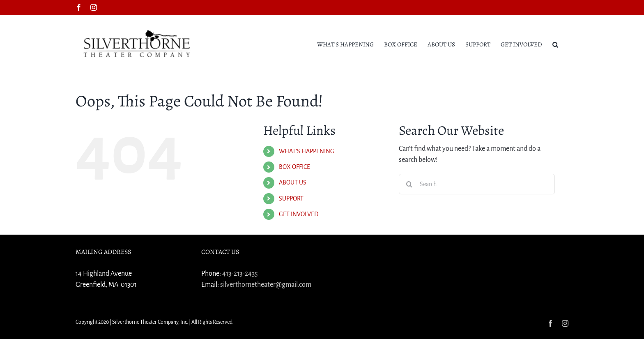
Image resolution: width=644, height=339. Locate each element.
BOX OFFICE (294, 167)
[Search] (409, 184)
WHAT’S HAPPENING (307, 151)
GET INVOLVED (299, 214)
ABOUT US (293, 182)
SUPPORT (291, 198)
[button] (555, 44)
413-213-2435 (240, 274)
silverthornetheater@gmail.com (266, 285)
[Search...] (477, 184)
